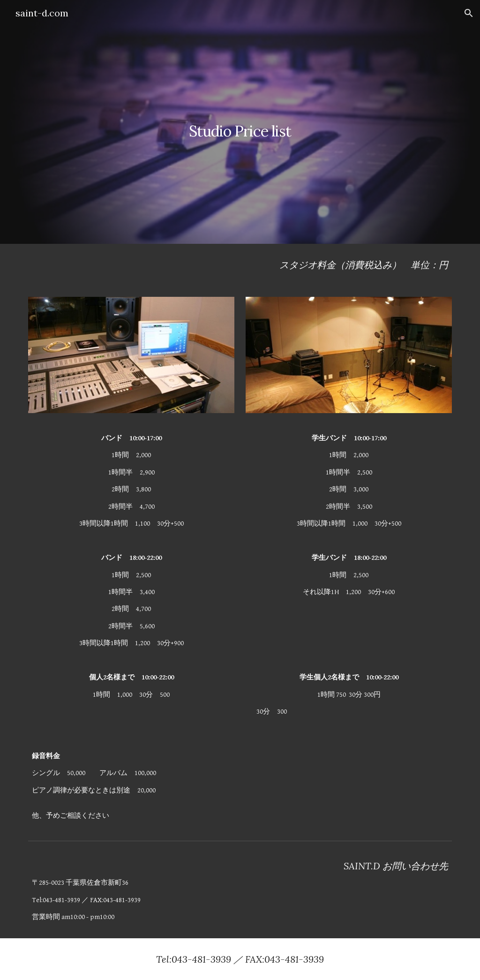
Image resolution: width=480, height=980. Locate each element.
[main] (240, 122)
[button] (469, 13)
